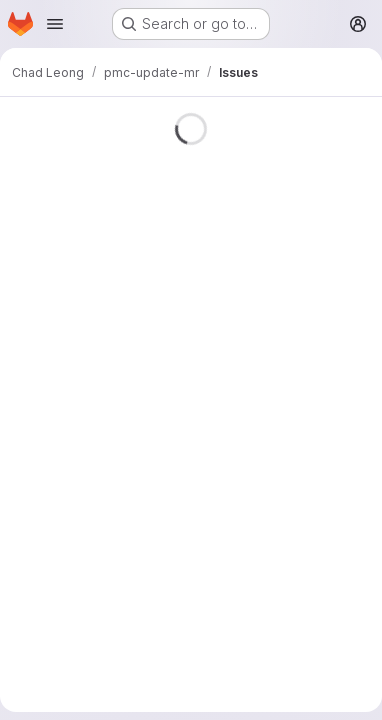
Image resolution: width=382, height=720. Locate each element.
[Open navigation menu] (55, 24)
